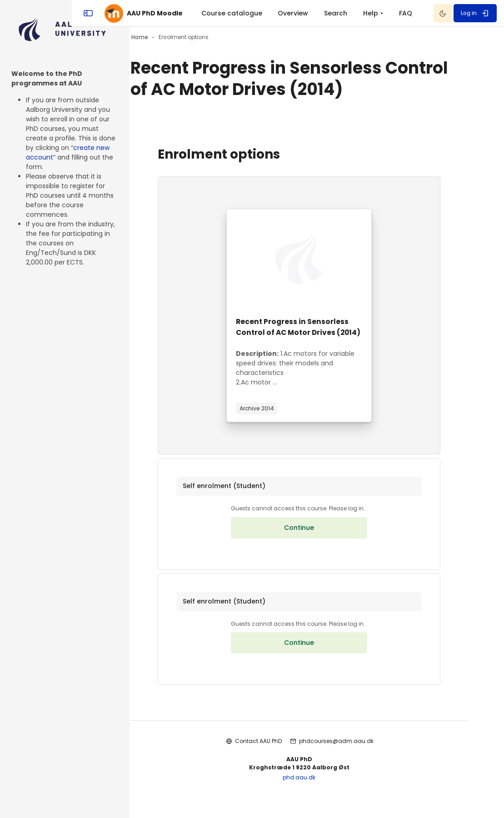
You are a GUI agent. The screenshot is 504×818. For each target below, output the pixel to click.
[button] (317, 499)
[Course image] (317, 259)
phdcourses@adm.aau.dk (354, 760)
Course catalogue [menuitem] (289, 13)
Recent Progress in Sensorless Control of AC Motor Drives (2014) (311, 332)
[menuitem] (338, 13)
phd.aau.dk (317, 796)
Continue (317, 542)
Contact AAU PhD (276, 760)
